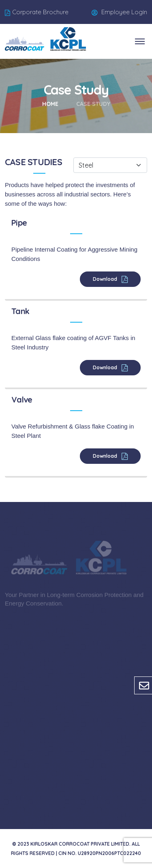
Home (50, 104)
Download (106, 279)
